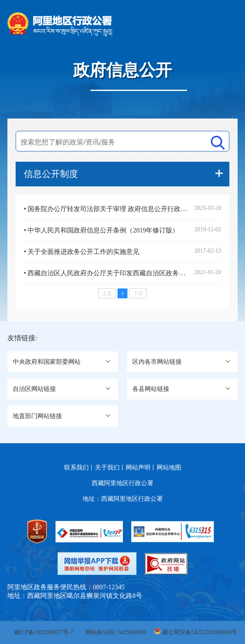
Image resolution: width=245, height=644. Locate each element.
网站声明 (138, 467)
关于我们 (107, 467)
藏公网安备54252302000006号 (200, 632)
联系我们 (76, 467)
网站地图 (169, 467)
